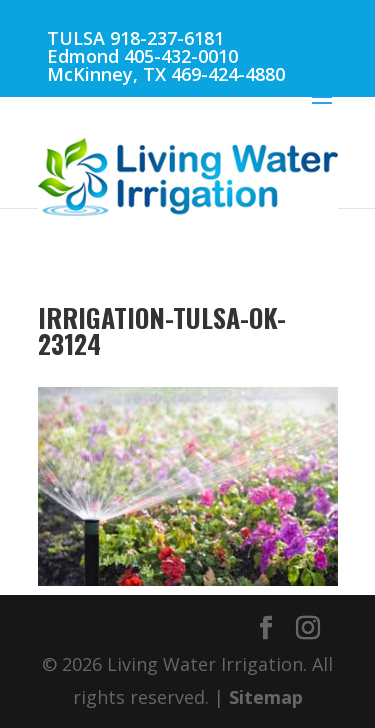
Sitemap (266, 697)
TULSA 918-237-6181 (135, 38)
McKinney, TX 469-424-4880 (166, 74)
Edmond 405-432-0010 (142, 56)
